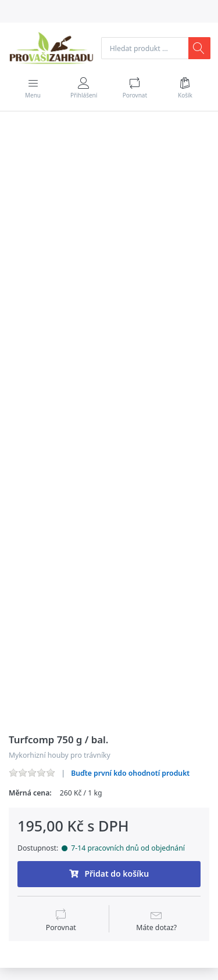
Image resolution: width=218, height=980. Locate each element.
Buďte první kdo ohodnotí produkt (130, 773)
